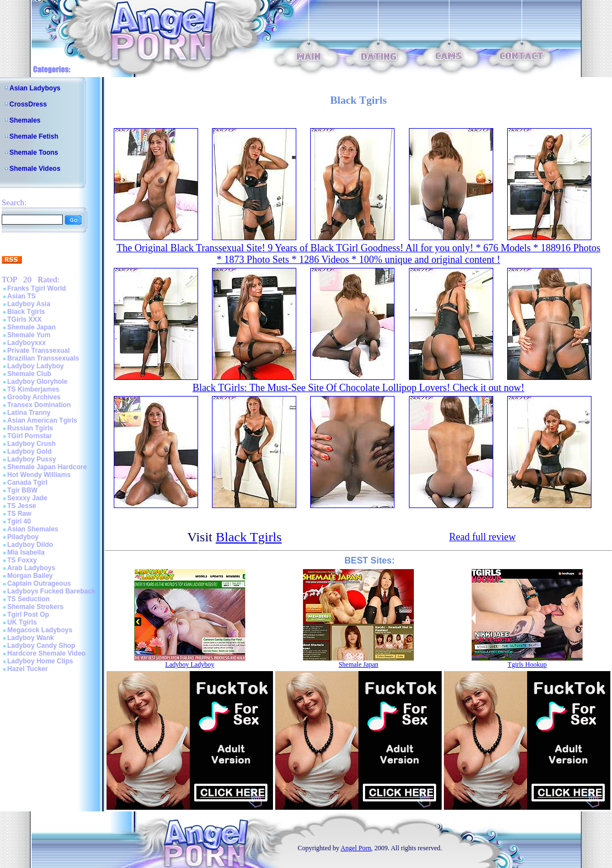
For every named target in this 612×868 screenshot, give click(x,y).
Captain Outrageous (39, 583)
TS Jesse (22, 506)
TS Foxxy (22, 560)
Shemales (25, 120)
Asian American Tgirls (42, 420)
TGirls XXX (24, 319)
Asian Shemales (33, 529)
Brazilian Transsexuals (43, 358)
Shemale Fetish (34, 136)
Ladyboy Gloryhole (37, 382)
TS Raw (19, 514)
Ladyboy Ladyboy (36, 366)
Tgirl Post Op (28, 615)
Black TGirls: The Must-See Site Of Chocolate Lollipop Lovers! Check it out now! (358, 388)
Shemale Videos (35, 169)
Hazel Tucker (27, 669)
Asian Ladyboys (35, 88)
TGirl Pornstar (30, 436)
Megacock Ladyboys (40, 630)
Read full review (482, 537)
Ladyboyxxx (26, 343)
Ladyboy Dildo (30, 545)
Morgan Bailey (30, 576)
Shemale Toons (34, 153)
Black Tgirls (26, 312)
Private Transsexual (39, 351)
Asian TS (21, 296)
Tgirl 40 (19, 521)
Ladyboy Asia (29, 304)
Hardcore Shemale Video (46, 653)
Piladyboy (23, 537)
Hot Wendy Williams (39, 475)
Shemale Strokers (35, 607)
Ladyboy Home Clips (40, 661)
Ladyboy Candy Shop (41, 646)
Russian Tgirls (30, 428)
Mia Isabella (26, 552)
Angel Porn (356, 848)
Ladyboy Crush (31, 444)
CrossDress (28, 104)
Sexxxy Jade (27, 498)
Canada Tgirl (27, 483)
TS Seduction (29, 599)
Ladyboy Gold (29, 451)
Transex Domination (39, 405)
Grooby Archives (34, 397)
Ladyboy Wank (31, 638)
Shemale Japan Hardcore (47, 467)
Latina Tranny (29, 413)
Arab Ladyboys (31, 568)
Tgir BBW (22, 490)
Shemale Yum (29, 335)
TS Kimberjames (33, 389)
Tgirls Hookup (527, 664)
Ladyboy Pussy (32, 459)
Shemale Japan (31, 327)
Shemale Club (29, 374)
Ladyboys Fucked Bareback (51, 591)
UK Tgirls (22, 622)
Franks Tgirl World (37, 288)
